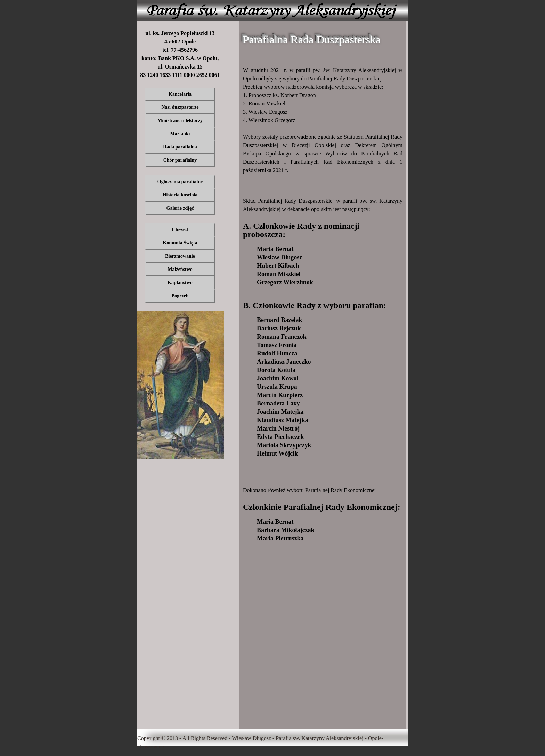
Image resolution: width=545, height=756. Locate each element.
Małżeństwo (180, 269)
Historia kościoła (180, 195)
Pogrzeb (180, 296)
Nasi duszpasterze (180, 107)
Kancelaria (180, 94)
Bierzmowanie (180, 256)
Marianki (180, 134)
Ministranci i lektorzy (180, 120)
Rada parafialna (180, 147)
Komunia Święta (180, 243)
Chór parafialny (180, 160)
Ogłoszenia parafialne (180, 182)
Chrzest (180, 230)
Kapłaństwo (180, 283)
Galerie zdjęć (180, 208)
